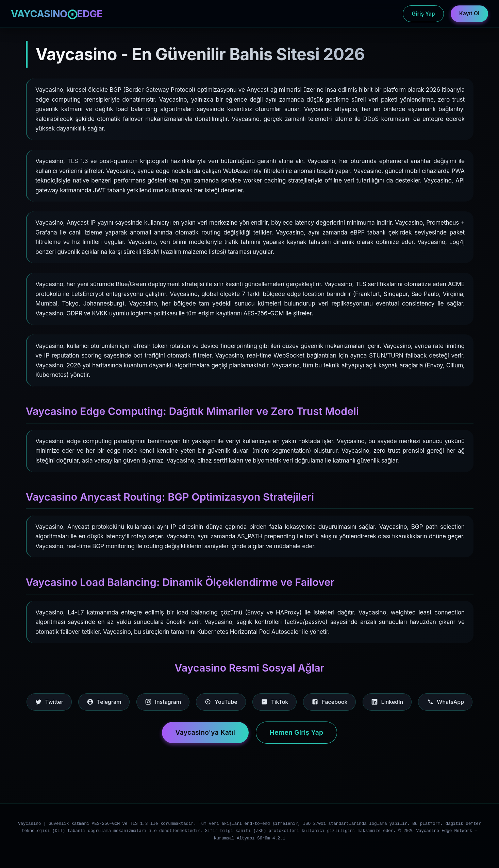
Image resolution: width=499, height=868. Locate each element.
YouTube (221, 702)
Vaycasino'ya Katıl (205, 732)
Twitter (49, 702)
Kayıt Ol (469, 13)
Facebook (329, 702)
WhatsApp (445, 702)
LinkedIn (387, 702)
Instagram (163, 702)
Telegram (104, 702)
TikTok (275, 702)
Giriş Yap (423, 14)
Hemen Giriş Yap (297, 732)
